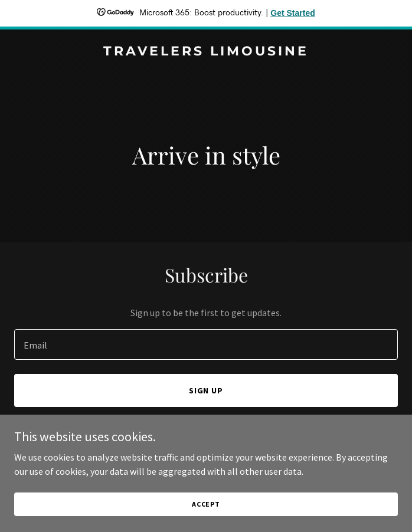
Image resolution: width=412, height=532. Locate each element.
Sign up (206, 390)
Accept (206, 504)
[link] (206, 52)
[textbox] (206, 344)
